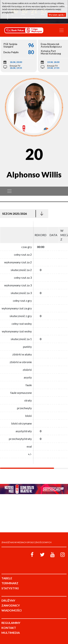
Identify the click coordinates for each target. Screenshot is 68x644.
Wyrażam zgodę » (57, 15)
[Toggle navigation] (61, 30)
